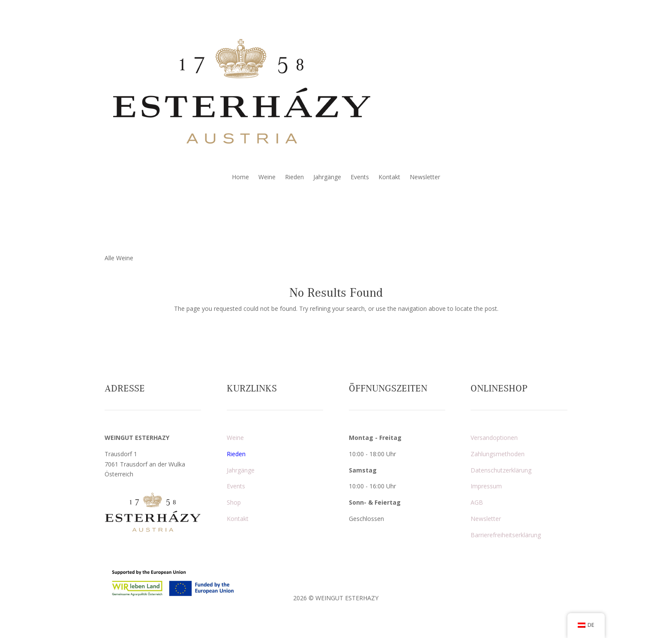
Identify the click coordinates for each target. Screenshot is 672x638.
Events (360, 178)
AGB (477, 502)
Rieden (294, 178)
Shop (234, 502)
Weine (267, 178)
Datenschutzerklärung (501, 470)
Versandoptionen (494, 438)
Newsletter (425, 178)
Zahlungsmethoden (498, 454)
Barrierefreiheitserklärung (506, 535)
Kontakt (389, 178)
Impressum (486, 486)
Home (240, 178)
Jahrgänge (327, 178)
